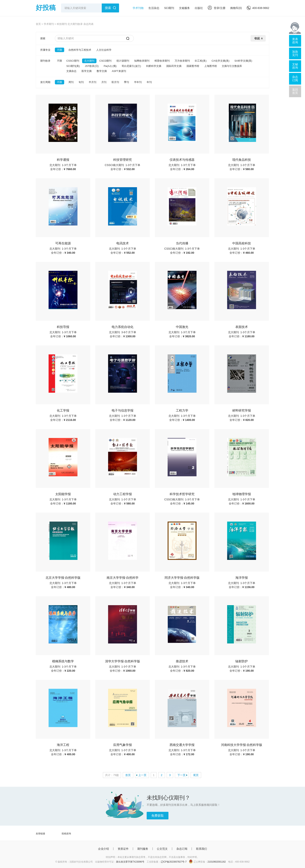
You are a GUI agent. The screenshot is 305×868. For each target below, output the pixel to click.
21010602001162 (217, 862)
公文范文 (162, 849)
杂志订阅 (182, 849)
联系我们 (202, 849)
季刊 (126, 82)
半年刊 (138, 82)
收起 (257, 38)
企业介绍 (103, 849)
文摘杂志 (71, 71)
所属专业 (45, 50)
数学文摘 (102, 71)
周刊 (71, 82)
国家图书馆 (193, 66)
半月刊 (92, 82)
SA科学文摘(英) (243, 61)
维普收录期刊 (162, 61)
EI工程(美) (201, 61)
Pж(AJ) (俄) (110, 66)
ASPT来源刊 (119, 71)
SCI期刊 (169, 8)
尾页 (196, 775)
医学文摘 (87, 71)
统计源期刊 (123, 61)
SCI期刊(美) (73, 66)
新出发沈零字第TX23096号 (130, 862)
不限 (60, 50)
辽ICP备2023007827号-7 (174, 862)
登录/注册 (217, 8)
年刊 (149, 82)
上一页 (142, 775)
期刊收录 (45, 61)
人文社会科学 (104, 50)
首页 (38, 24)
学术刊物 (138, 8)
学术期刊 (49, 24)
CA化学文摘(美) (221, 61)
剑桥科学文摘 (154, 66)
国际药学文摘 (174, 66)
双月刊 (115, 82)
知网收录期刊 (142, 61)
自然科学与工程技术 (80, 50)
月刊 (104, 82)
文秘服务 (184, 8)
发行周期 (45, 82)
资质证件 (123, 849)
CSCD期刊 (106, 61)
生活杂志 (154, 8)
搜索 (108, 8)
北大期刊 (89, 61)
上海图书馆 (211, 66)
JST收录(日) (92, 66)
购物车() (236, 8)
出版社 (199, 8)
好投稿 (46, 8)
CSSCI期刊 (73, 61)
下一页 (181, 775)
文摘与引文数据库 (232, 66)
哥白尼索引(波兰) (131, 66)
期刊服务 (143, 849)
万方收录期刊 (182, 61)
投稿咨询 (66, 834)
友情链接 (40, 834)
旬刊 (81, 82)
